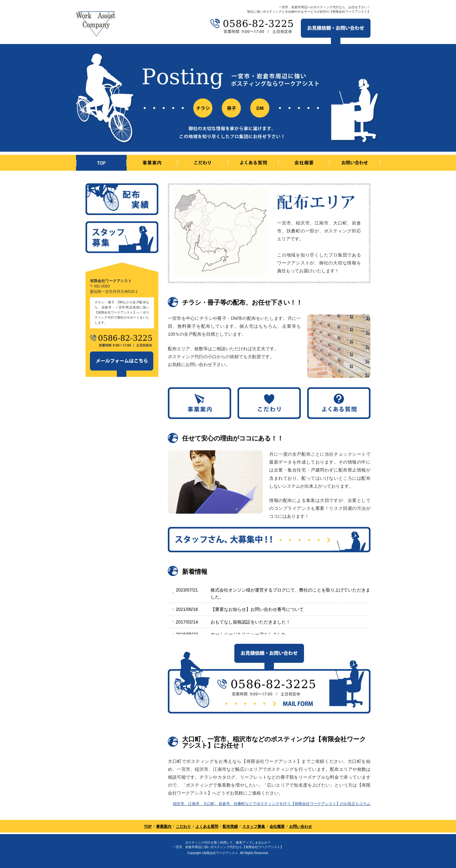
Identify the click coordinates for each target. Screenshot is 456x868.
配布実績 (230, 827)
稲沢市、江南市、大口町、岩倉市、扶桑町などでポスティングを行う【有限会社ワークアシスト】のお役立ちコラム (272, 804)
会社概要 (277, 827)
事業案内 (164, 827)
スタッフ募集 (254, 827)
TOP (148, 827)
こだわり (183, 827)
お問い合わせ (301, 827)
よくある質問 (207, 827)
